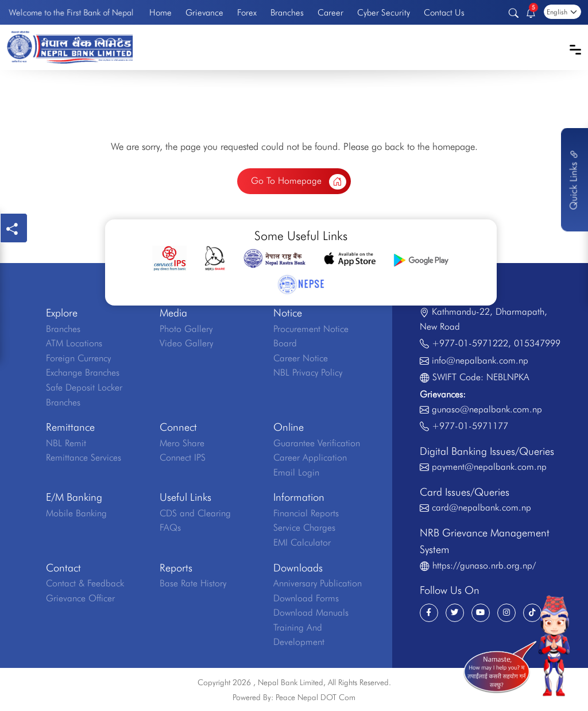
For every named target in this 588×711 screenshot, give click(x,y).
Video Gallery (186, 343)
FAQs (170, 528)
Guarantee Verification (317, 443)
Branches (287, 12)
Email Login (296, 472)
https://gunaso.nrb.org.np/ (484, 565)
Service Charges (304, 528)
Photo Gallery (186, 329)
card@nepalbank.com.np (481, 507)
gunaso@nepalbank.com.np (487, 409)
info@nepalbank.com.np (480, 360)
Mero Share (182, 443)
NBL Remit (66, 443)
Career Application (310, 457)
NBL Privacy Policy (308, 372)
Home (160, 12)
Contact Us (444, 12)
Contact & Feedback (85, 583)
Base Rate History (193, 583)
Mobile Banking (76, 513)
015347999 (537, 343)
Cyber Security (384, 12)
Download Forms (306, 598)
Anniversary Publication (318, 583)
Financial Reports (306, 513)
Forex (247, 12)
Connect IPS (183, 457)
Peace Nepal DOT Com (316, 697)
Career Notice (301, 358)
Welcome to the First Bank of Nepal (71, 13)
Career (330, 12)
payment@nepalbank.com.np (489, 467)
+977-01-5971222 (470, 343)
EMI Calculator (302, 542)
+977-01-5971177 (470, 426)
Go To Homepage (299, 182)
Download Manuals (311, 613)
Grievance (204, 12)
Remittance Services (84, 457)
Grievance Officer (80, 598)
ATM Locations (74, 343)
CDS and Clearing (195, 513)
